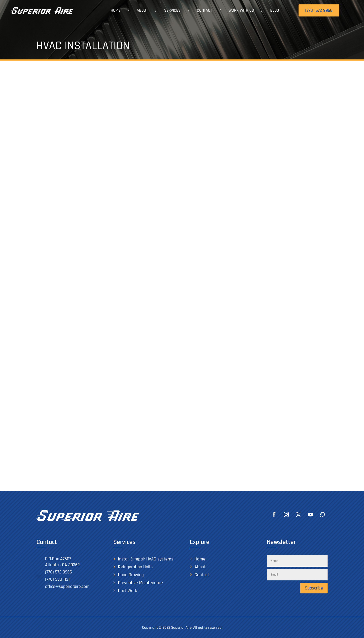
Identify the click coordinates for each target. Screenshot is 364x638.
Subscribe (314, 588)
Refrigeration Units (135, 567)
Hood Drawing (131, 575)
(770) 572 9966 (319, 10)
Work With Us (241, 10)
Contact (205, 10)
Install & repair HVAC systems (146, 559)
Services (172, 10)
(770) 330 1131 (57, 579)
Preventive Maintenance (140, 583)
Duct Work (127, 591)
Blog (275, 10)
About (142, 10)
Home (116, 10)
